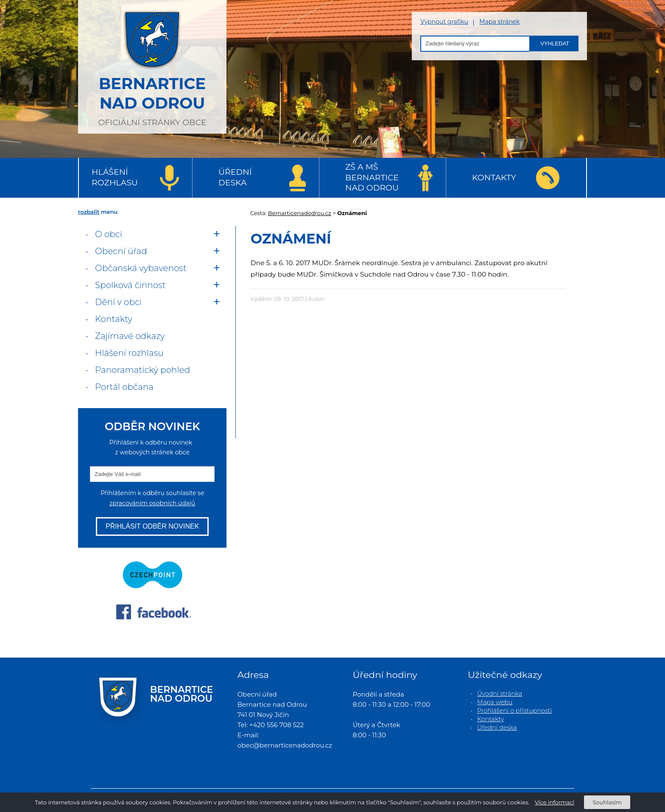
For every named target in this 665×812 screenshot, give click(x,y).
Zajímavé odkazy (130, 336)
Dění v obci (118, 302)
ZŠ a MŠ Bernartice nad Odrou (372, 177)
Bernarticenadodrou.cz (300, 213)
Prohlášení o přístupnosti (514, 711)
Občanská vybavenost (141, 268)
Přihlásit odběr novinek (152, 526)
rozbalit (89, 212)
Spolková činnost (130, 285)
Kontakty (494, 178)
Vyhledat (555, 43)
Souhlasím (607, 802)
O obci (109, 234)
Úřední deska (235, 177)
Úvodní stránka (500, 694)
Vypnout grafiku (444, 22)
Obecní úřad (121, 251)
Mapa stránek (499, 22)
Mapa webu (495, 702)
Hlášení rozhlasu (115, 177)
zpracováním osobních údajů (152, 503)
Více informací (555, 802)
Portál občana (124, 387)
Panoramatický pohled (142, 370)
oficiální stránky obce (152, 66)
